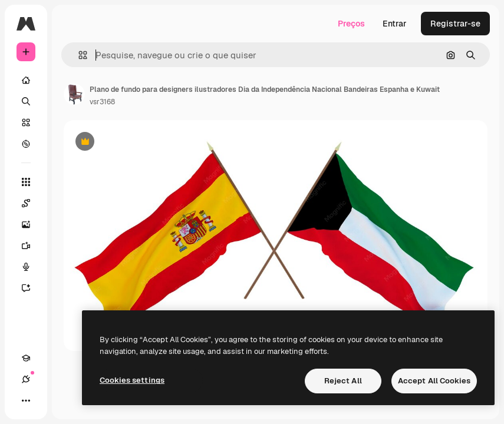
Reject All (343, 381)
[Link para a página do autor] (74, 94)
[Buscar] (26, 101)
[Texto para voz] (32, 267)
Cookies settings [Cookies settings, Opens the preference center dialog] (132, 380)
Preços (351, 24)
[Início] (26, 80)
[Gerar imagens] (32, 224)
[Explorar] (26, 144)
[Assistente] (32, 288)
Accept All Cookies (434, 381)
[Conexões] (26, 379)
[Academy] (26, 358)
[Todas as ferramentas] (26, 182)
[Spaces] (32, 203)
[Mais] (26, 400)
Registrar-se (455, 24)
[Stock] (26, 122)
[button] (78, 55)
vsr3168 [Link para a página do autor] (102, 102)
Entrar (395, 24)
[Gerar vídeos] (32, 246)
